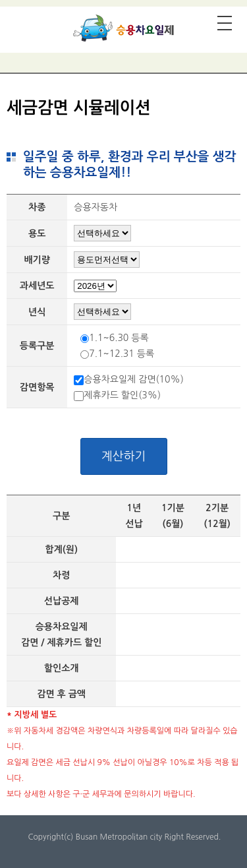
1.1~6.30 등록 (119, 338)
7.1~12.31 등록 (122, 354)
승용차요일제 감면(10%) (134, 379)
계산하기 (124, 456)
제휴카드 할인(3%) (122, 395)
